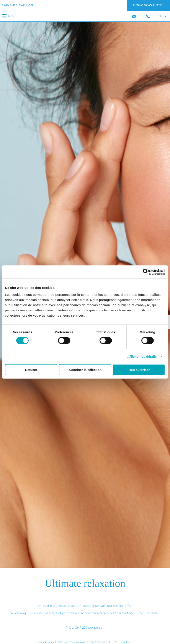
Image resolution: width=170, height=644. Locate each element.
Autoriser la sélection (85, 370)
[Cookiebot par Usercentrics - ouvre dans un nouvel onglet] (146, 272)
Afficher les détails (142, 357)
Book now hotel (148, 5)
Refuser (31, 370)
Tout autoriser (139, 370)
